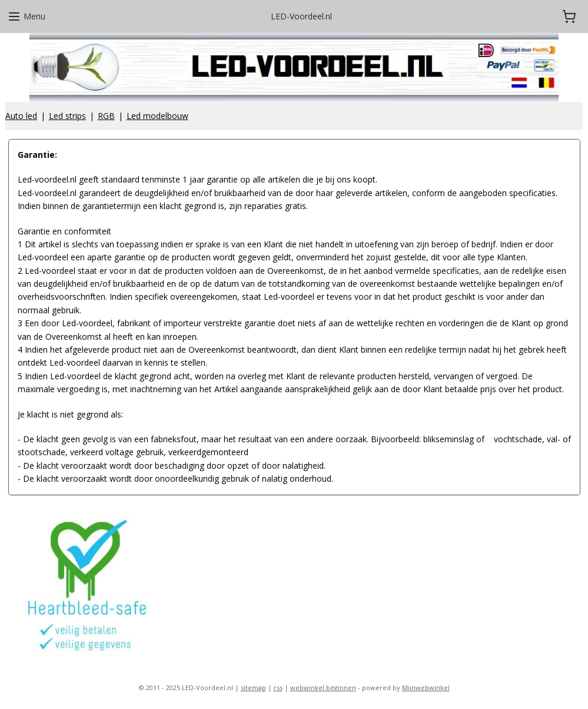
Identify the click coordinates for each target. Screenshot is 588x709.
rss (278, 688)
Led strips (67, 116)
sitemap (253, 688)
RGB (106, 116)
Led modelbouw (157, 116)
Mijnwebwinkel (426, 688)
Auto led (21, 116)
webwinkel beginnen (323, 688)
